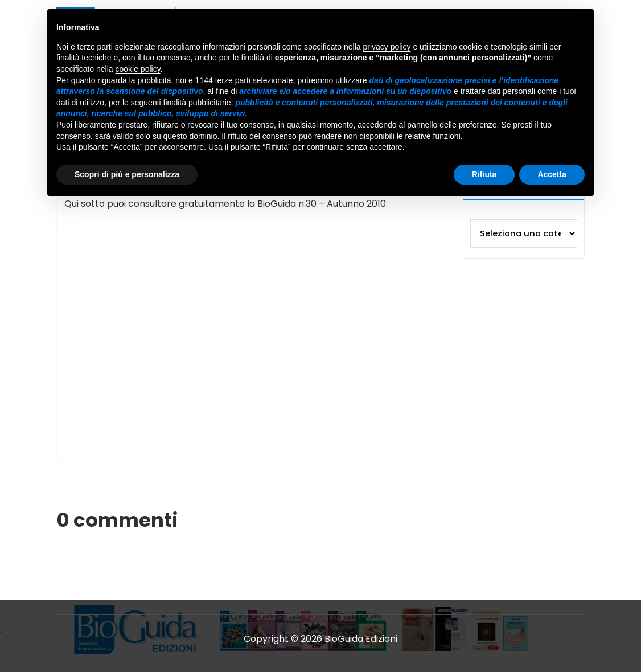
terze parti (233, 80)
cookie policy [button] (138, 69)
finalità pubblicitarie (197, 103)
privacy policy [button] (387, 47)
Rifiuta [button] (484, 174)
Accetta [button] (552, 174)
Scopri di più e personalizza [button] (127, 174)
